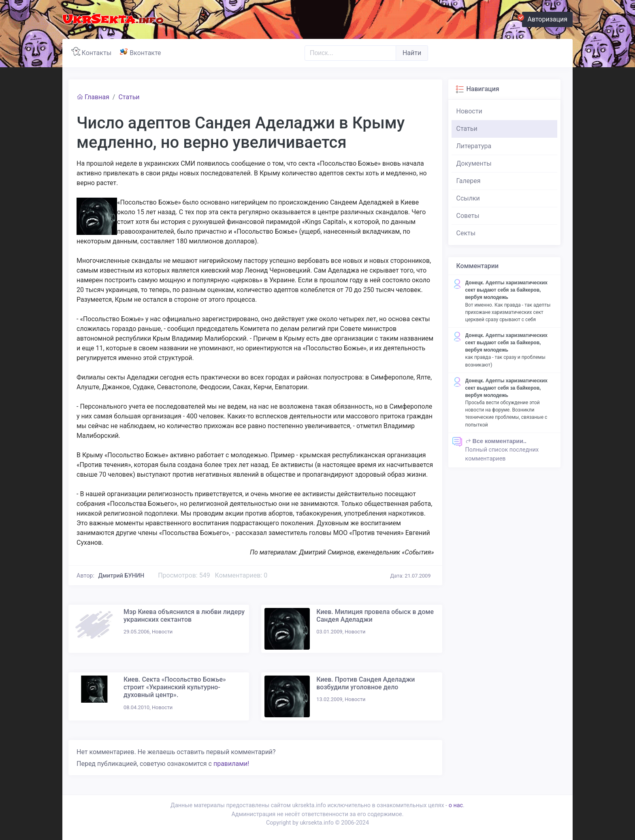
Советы (468, 216)
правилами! (231, 764)
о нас (456, 805)
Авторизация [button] (545, 18)
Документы (474, 163)
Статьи (129, 97)
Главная (93, 97)
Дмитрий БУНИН (121, 576)
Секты (466, 233)
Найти (412, 53)
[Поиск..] (350, 53)
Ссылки (468, 198)
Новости (469, 111)
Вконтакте (142, 52)
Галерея (469, 181)
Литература (474, 146)
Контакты (93, 52)
